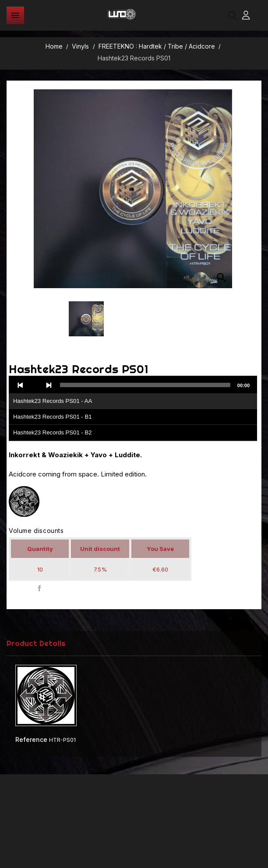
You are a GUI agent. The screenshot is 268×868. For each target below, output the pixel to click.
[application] (133, 409)
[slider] (145, 385)
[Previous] (21, 385)
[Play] (35, 385)
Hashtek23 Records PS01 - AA (53, 401)
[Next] (49, 385)
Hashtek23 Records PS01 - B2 (53, 432)
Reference (31, 739)
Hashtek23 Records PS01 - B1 (53, 417)
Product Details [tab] (36, 643)
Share (40, 588)
